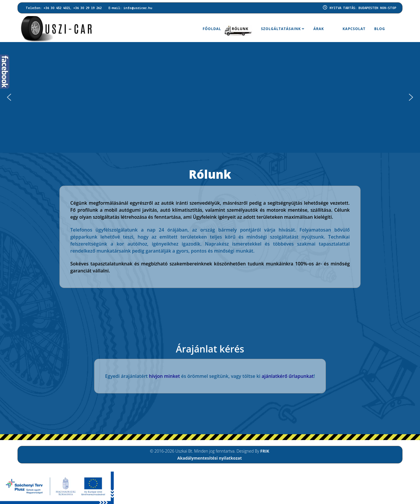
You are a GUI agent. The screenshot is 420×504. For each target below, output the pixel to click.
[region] (210, 97)
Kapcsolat (354, 29)
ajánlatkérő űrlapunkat (288, 376)
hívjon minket (164, 376)
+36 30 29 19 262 (87, 8)
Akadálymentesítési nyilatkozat (210, 458)
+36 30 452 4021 (57, 8)
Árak (318, 29)
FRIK (265, 451)
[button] (411, 97)
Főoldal (212, 29)
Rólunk (240, 29)
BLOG (380, 29)
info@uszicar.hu (138, 8)
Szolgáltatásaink (281, 29)
